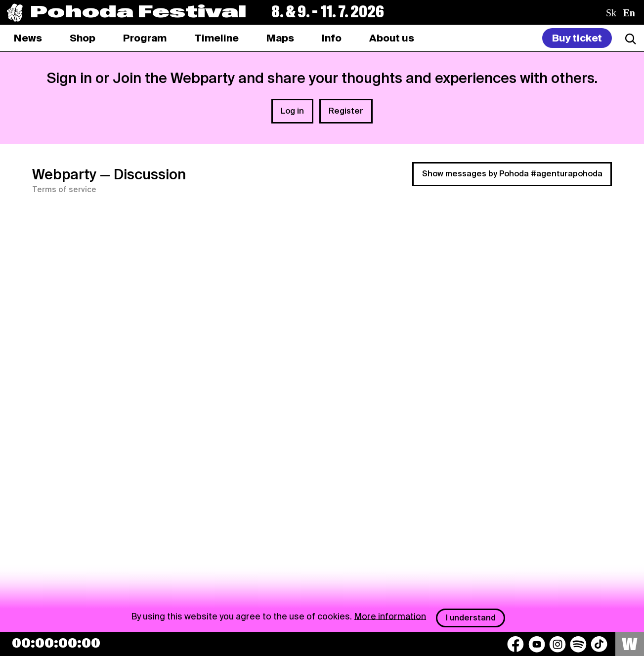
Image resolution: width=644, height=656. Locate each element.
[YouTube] (537, 644)
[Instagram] (558, 644)
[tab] (83, 38)
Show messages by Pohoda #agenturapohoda (512, 174)
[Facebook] (515, 644)
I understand (471, 618)
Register (346, 111)
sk (611, 13)
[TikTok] (599, 644)
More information (390, 616)
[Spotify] (578, 644)
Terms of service (64, 190)
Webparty (64, 174)
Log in (292, 111)
